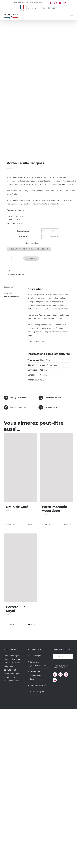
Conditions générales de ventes (39, 664)
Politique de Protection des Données (36, 675)
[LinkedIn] (55, 680)
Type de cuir (23, 231)
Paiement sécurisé (38, 685)
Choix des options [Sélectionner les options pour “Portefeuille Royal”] (11, 626)
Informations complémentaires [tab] (12, 295)
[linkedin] (65, 3)
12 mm (43, 380)
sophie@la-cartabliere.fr (34, 2)
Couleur (23, 237)
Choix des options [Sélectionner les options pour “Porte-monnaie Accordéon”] (47, 526)
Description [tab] (9, 287)
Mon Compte (35, 656)
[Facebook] (55, 675)
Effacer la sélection (33, 243)
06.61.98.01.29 (10, 670)
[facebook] (51, 3)
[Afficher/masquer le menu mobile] (72, 16)
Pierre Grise (52, 365)
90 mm (43, 375)
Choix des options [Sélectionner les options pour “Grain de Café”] (11, 526)
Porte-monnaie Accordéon (54, 509)
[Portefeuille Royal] (21, 568)
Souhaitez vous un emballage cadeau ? (29, 249)
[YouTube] (60, 675)
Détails (33, 524)
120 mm (44, 370)
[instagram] (55, 3)
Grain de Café (17, 507)
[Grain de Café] (21, 468)
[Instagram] (66, 675)
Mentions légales (37, 691)
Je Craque (31, 258)
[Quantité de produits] (14, 258)
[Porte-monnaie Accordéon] (56, 468)
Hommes (20, 274)
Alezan (43, 365)
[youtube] (60, 3)
